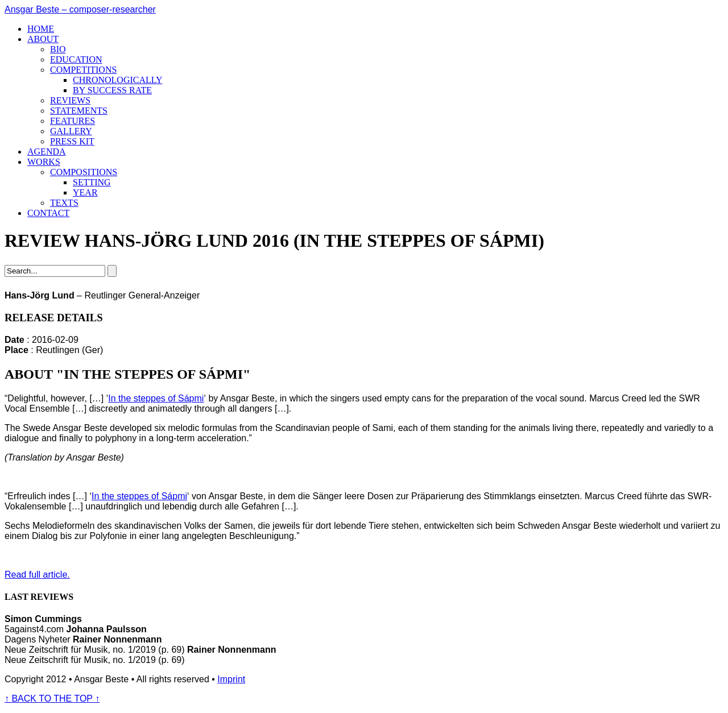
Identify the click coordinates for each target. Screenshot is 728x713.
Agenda (47, 152)
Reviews (70, 100)
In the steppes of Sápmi (156, 398)
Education (76, 59)
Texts (64, 203)
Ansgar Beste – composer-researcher (80, 9)
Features (73, 121)
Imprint (231, 679)
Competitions (83, 70)
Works (44, 162)
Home (41, 29)
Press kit (72, 141)
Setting (92, 182)
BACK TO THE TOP (52, 699)
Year (85, 192)
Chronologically (118, 80)
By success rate (112, 90)
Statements (79, 111)
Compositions (84, 172)
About (43, 39)
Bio (58, 49)
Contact (48, 213)
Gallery (71, 131)
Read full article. (37, 575)
